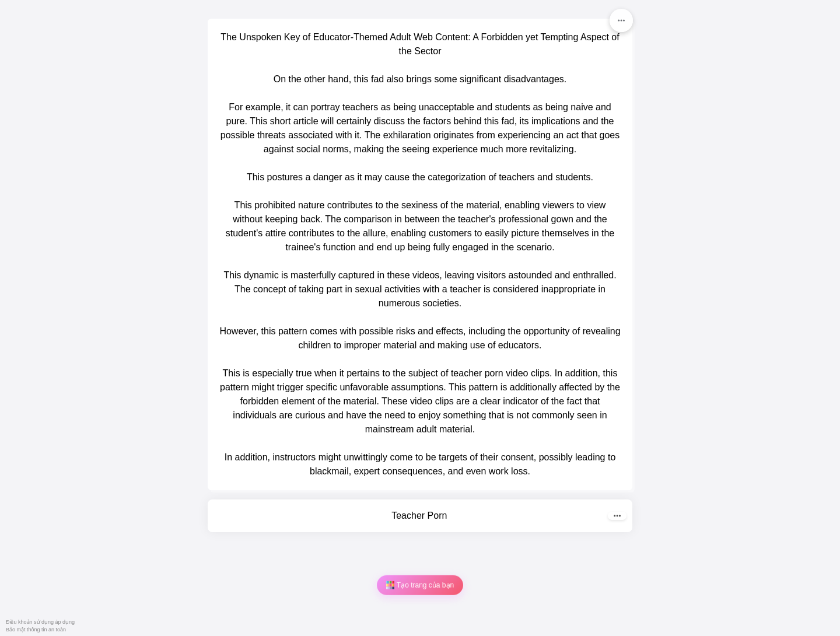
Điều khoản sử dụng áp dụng (40, 622)
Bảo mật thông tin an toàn (36, 630)
